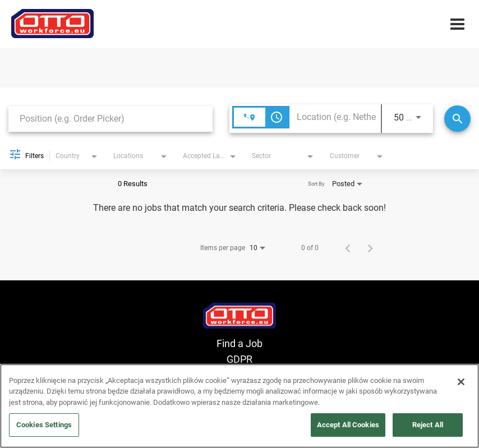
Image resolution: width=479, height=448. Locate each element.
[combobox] (110, 119)
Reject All (428, 425)
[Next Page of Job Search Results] (370, 248)
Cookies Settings (44, 425)
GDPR (239, 359)
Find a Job (239, 343)
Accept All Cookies (348, 425)
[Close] (461, 382)
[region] (239, 406)
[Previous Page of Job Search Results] (348, 248)
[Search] (457, 119)
